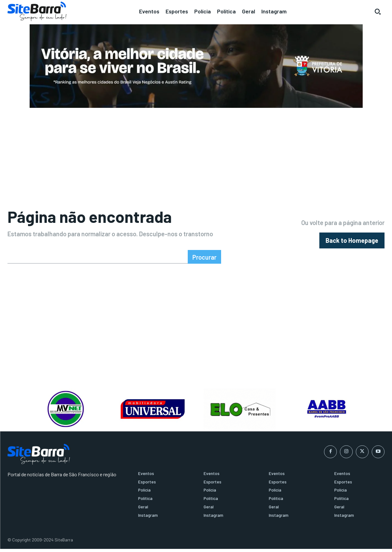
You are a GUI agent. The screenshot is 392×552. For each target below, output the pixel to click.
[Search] (204, 260)
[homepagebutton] (352, 242)
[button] (378, 12)
